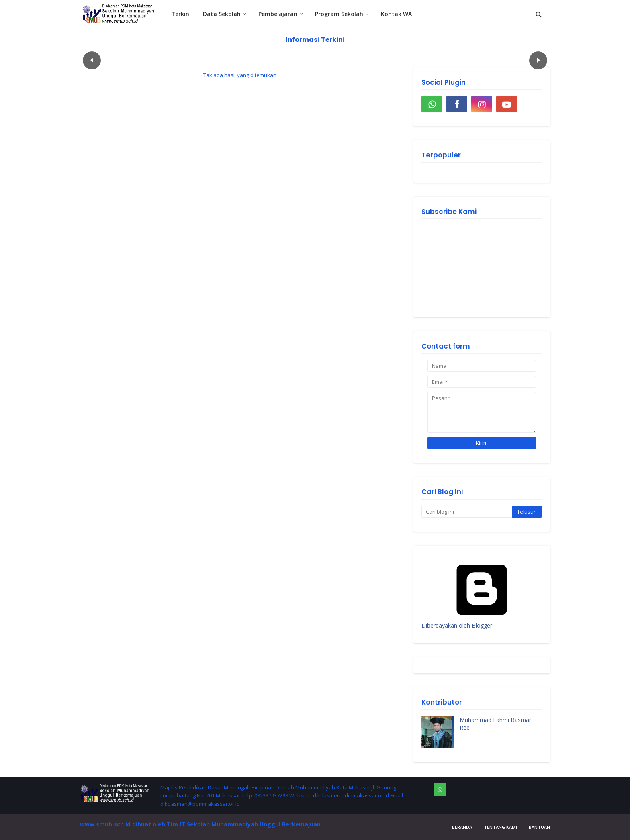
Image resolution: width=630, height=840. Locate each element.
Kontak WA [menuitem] (396, 14)
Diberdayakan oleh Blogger (482, 622)
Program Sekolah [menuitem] (339, 14)
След (538, 60)
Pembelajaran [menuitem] (278, 14)
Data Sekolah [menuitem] (222, 14)
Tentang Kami (500, 827)
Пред (92, 60)
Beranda (462, 827)
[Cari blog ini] (467, 512)
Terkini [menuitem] (181, 14)
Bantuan (539, 827)
